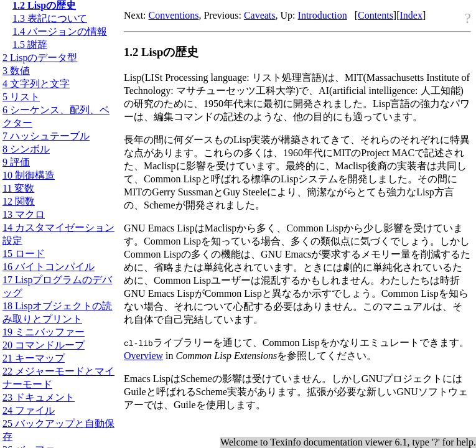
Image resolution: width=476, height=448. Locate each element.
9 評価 (16, 162)
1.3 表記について (50, 18)
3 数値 (16, 71)
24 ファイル (29, 410)
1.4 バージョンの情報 (60, 31)
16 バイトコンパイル (49, 267)
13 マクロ (24, 214)
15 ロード (24, 254)
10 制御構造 (29, 175)
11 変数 (18, 188)
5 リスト (21, 97)
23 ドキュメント (39, 397)
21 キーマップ (34, 358)
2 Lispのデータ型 (40, 58)
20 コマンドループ (44, 345)
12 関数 (19, 201)
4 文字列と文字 (36, 84)
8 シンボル (26, 149)
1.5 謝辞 (30, 44)
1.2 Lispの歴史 (44, 5)
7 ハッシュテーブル (46, 136)
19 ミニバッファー (44, 332)
